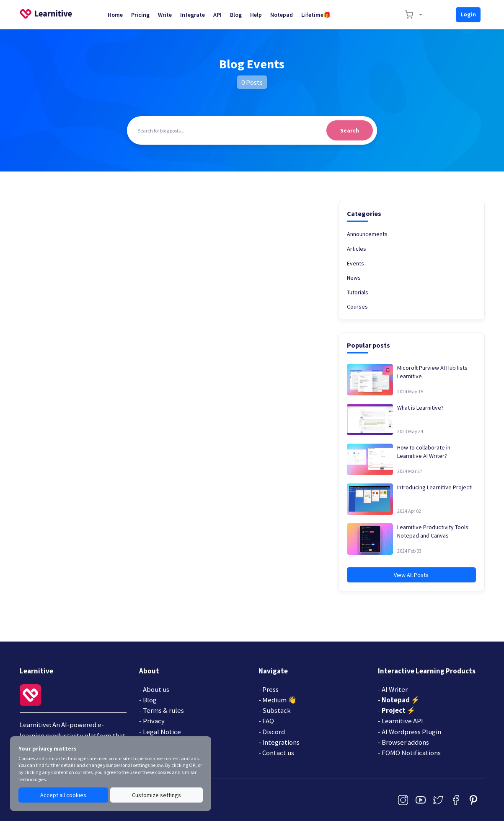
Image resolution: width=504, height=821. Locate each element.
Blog (236, 15)
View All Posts (411, 575)
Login (468, 14)
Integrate (193, 15)
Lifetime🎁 (316, 15)
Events (355, 263)
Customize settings (156, 795)
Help (256, 15)
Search (350, 130)
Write (165, 15)
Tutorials (358, 292)
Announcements (367, 234)
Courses (357, 307)
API (217, 15)
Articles (357, 249)
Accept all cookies (63, 795)
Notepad (282, 15)
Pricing (140, 15)
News (354, 278)
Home (115, 15)
